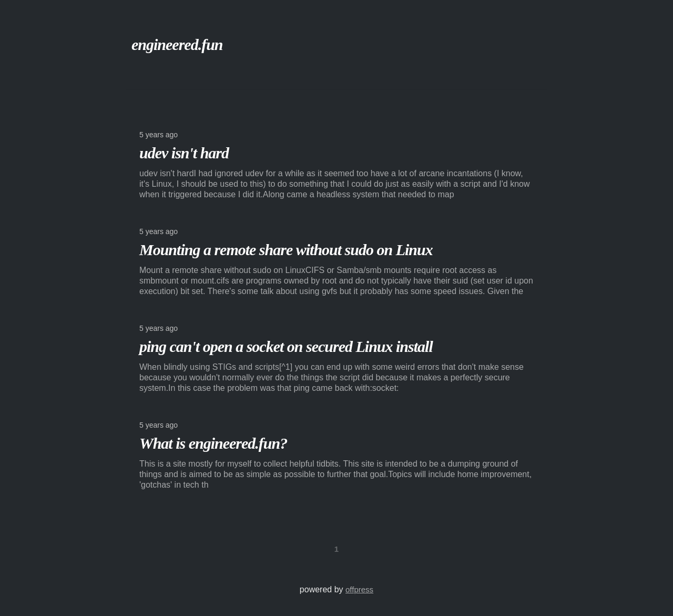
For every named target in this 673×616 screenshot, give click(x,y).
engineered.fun (177, 44)
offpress (359, 589)
